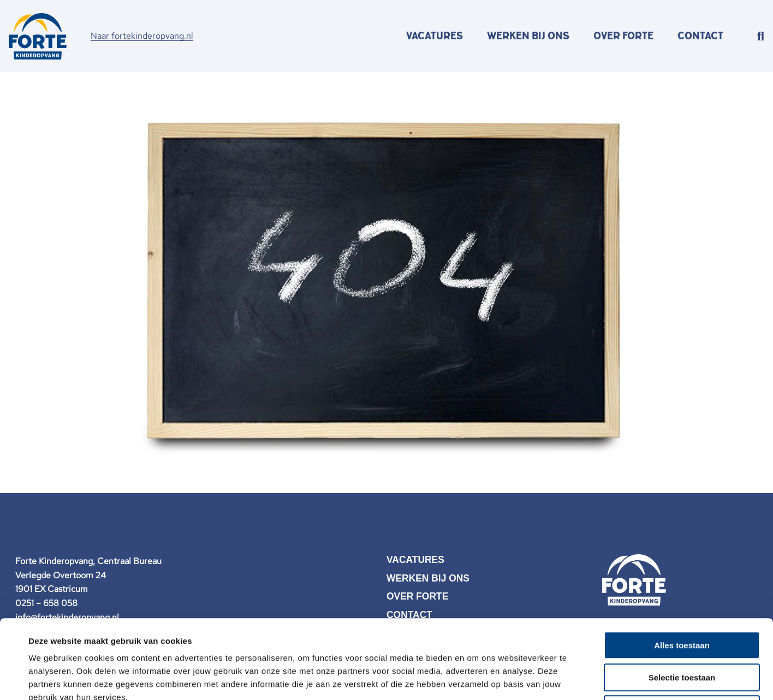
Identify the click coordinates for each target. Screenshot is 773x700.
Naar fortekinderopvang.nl (142, 36)
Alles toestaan (682, 566)
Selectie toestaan (682, 599)
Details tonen (475, 678)
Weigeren (682, 630)
